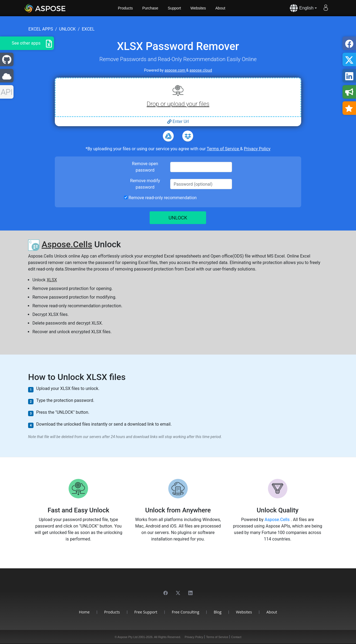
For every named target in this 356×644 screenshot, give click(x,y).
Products (125, 8)
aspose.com (175, 70)
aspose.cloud (201, 70)
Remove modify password (145, 184)
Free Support (146, 612)
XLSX (52, 280)
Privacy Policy (257, 149)
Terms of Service (223, 149)
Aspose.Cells (67, 244)
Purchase (150, 8)
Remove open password (145, 167)
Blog (218, 612)
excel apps (41, 29)
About (220, 8)
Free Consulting (186, 612)
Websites (198, 8)
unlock (67, 29)
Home (84, 612)
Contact (236, 637)
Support (174, 8)
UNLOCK (178, 218)
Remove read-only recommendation (160, 198)
